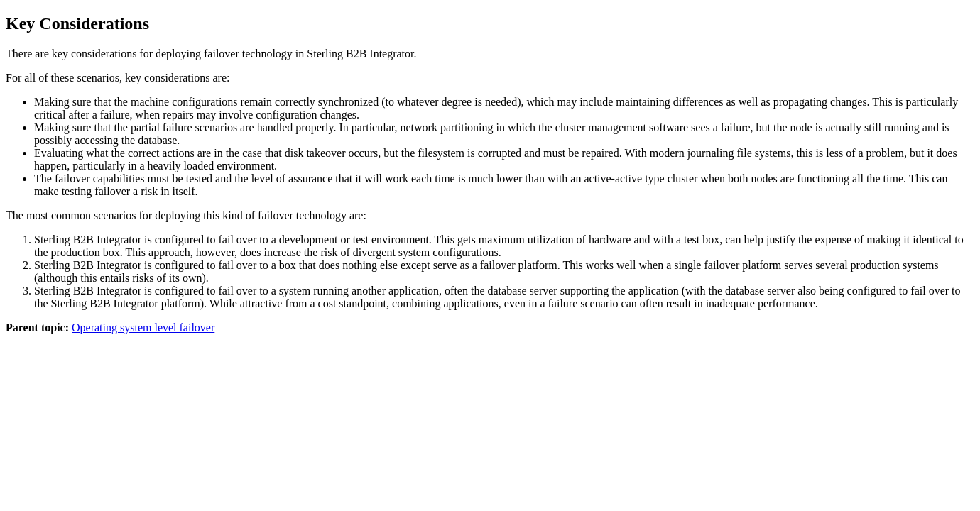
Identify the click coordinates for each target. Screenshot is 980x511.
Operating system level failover (143, 328)
